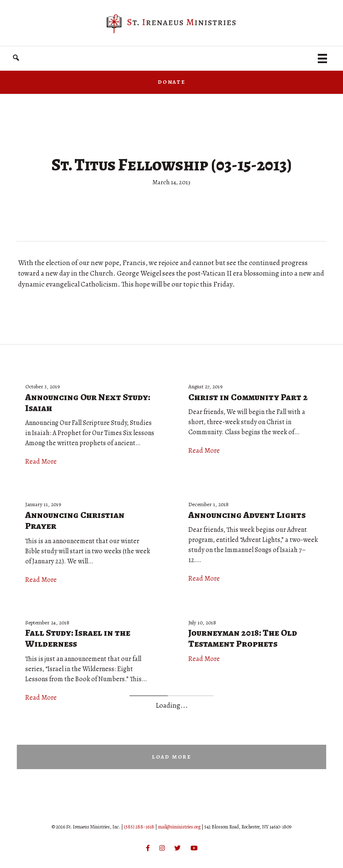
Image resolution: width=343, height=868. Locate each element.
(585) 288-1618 (139, 827)
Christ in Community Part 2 (248, 397)
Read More (41, 462)
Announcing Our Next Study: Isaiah (88, 403)
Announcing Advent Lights (247, 515)
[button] (16, 58)
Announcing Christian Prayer (75, 520)
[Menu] (322, 58)
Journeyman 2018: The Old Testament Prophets (243, 638)
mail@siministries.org (179, 827)
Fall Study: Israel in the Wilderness (78, 638)
